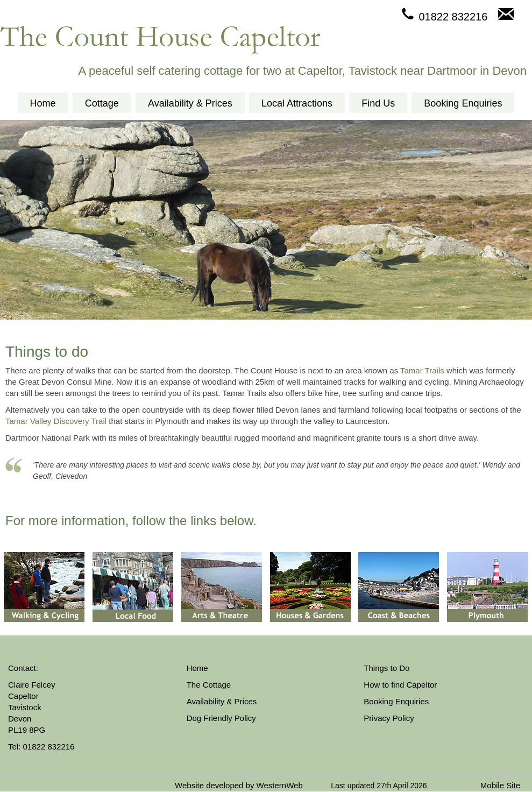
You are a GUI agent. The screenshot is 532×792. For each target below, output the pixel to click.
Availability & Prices (190, 103)
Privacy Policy (389, 718)
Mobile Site (500, 785)
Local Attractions (297, 103)
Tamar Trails (422, 370)
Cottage (102, 103)
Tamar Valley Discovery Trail (56, 421)
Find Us (378, 103)
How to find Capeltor (400, 685)
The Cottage (209, 685)
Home (43, 103)
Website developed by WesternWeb (239, 785)
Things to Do (386, 668)
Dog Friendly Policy (221, 718)
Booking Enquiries (463, 103)
